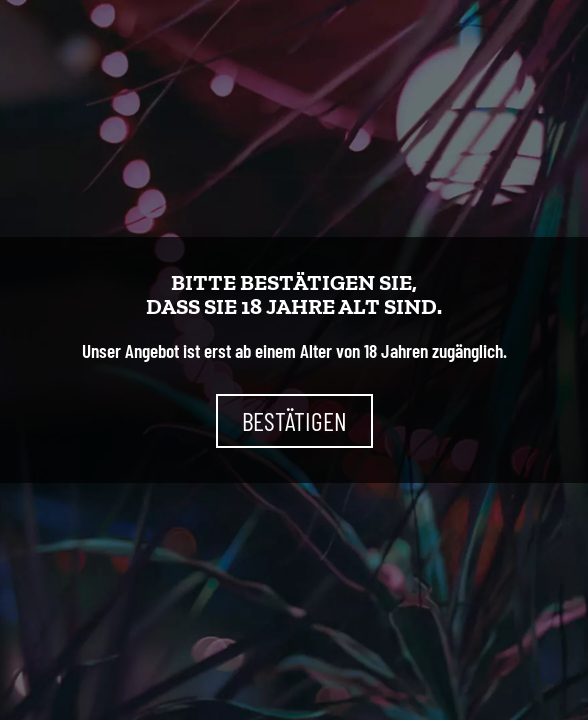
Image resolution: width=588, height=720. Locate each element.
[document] (294, 360)
